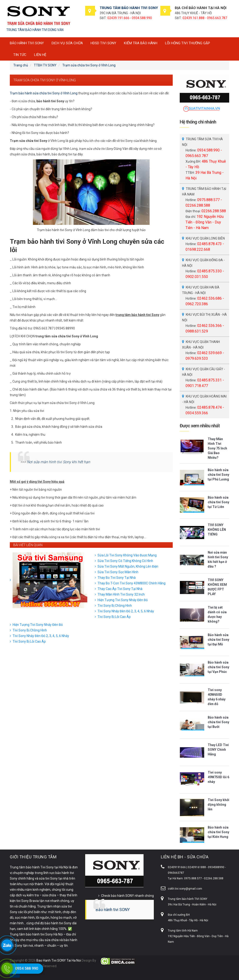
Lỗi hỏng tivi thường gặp (188, 43)
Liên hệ (40, 55)
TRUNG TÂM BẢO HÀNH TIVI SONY (129, 8)
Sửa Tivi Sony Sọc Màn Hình (118, 572)
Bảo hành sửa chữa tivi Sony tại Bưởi (218, 722)
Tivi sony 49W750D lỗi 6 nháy (218, 777)
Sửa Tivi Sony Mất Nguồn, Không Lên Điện (128, 566)
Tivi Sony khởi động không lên (218, 805)
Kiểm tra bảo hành (141, 43)
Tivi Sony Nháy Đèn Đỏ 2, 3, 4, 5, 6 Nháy (126, 611)
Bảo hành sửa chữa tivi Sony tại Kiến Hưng (218, 832)
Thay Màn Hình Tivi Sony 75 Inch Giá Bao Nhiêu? (217, 448)
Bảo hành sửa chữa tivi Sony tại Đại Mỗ (218, 640)
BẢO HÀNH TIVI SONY (27, 43)
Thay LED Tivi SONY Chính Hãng (218, 750)
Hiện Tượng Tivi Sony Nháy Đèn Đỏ (123, 600)
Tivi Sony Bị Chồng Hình (115, 606)
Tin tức (20, 55)
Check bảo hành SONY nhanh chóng (127, 896)
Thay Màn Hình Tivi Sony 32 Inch (121, 594)
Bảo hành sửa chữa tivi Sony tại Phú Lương (218, 475)
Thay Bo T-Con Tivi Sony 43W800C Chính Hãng (132, 583)
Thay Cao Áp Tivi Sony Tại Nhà (120, 589)
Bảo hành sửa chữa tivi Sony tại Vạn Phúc (218, 667)
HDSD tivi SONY (103, 43)
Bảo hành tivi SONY (113, 910)
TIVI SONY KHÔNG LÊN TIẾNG (217, 530)
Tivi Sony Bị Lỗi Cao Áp (114, 617)
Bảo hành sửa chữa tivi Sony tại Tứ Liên (218, 502)
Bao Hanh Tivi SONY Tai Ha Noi (59, 960)
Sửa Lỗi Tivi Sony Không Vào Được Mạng (127, 555)
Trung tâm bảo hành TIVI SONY (188, 899)
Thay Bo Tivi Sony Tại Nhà (117, 578)
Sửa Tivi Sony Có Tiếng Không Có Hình (125, 561)
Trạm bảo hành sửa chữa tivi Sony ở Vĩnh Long (44, 93)
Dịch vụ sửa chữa (67, 43)
